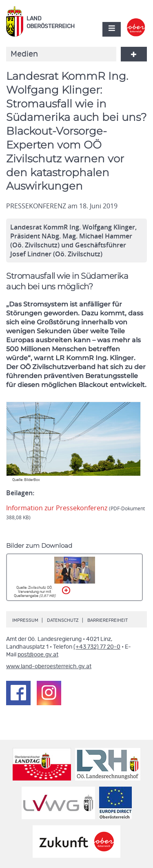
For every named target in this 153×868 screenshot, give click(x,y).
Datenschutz (63, 620)
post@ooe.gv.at (38, 655)
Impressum (25, 620)
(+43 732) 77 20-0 (97, 647)
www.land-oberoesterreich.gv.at (49, 667)
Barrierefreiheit (108, 620)
